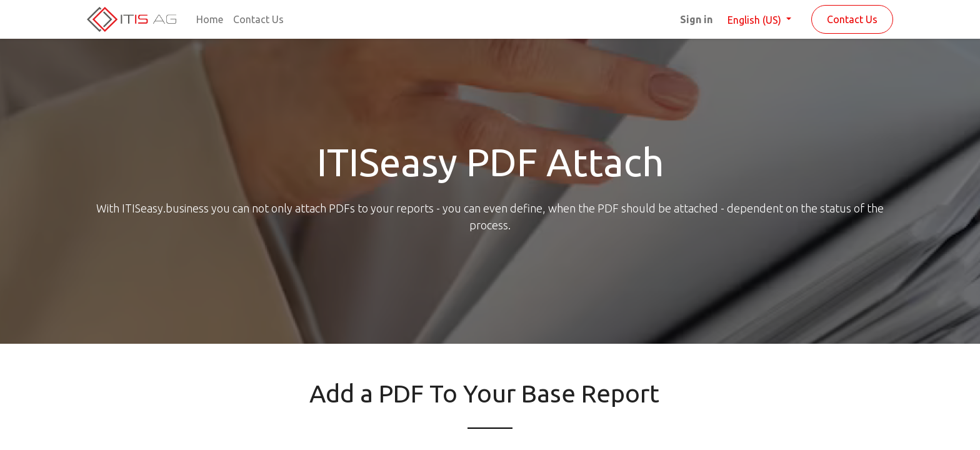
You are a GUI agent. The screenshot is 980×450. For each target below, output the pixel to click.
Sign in (696, 19)
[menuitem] (210, 19)
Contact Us (852, 19)
